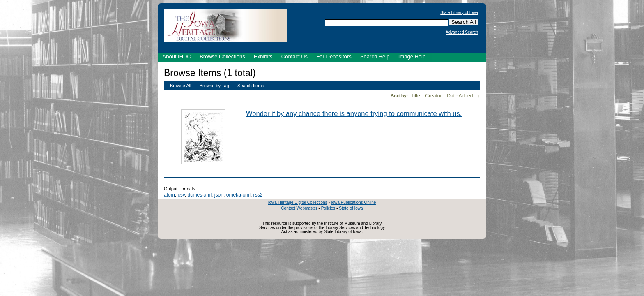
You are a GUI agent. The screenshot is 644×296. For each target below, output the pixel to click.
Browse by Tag (214, 86)
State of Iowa (351, 208)
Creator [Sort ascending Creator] (434, 96)
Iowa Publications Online (354, 202)
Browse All (181, 86)
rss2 (258, 195)
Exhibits (263, 57)
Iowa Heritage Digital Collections (298, 202)
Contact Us (294, 57)
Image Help (412, 57)
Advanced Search (462, 32)
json (219, 195)
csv (181, 195)
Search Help (375, 57)
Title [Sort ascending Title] (416, 96)
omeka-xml (238, 195)
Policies (328, 208)
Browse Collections (222, 57)
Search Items (251, 86)
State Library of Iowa (459, 13)
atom (169, 195)
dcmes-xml (200, 195)
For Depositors (334, 57)
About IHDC (177, 57)
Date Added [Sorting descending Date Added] (461, 96)
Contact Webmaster (299, 208)
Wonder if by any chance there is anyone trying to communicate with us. (354, 113)
